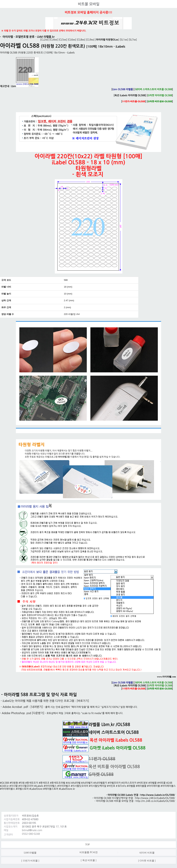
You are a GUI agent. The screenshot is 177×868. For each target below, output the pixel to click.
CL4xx (54, 40)
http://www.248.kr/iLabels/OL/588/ (155, 798)
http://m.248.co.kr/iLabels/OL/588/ (155, 801)
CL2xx (45, 40)
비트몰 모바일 (89, 4)
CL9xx (90, 40)
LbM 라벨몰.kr (46, 37)
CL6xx (72, 40)
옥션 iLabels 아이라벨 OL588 (130, 95)
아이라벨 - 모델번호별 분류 (18, 37)
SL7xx (133, 40)
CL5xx (63, 40)
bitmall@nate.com (32, 830)
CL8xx (81, 40)
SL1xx (124, 40)
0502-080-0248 (31, 834)
